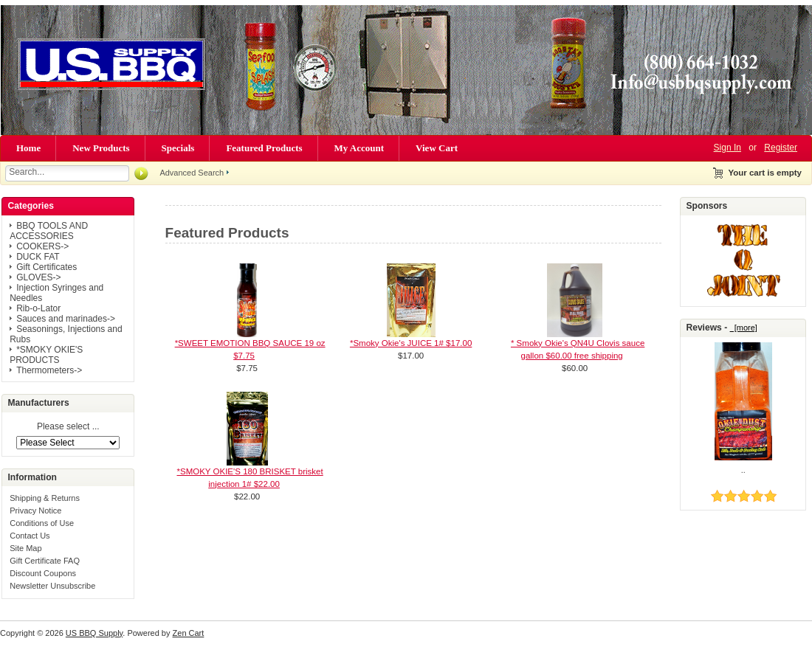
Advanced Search (192, 173)
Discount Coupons (43, 573)
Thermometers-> (49, 370)
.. (743, 470)
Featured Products (264, 148)
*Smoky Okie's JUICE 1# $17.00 (411, 343)
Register (781, 148)
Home (28, 148)
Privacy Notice (35, 511)
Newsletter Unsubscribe (52, 586)
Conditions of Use (42, 523)
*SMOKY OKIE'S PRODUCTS (46, 355)
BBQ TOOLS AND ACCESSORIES (49, 231)
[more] (744, 328)
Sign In (727, 148)
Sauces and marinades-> (66, 319)
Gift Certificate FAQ (45, 561)
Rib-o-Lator (38, 308)
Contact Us (30, 536)
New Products (101, 148)
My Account (359, 148)
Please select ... (68, 427)
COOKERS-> (42, 246)
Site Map (25, 548)
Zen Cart (189, 633)
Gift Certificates (47, 267)
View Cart (437, 148)
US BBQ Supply (94, 633)
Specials (178, 148)
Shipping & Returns (45, 498)
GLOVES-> (38, 277)
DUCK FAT (38, 257)
